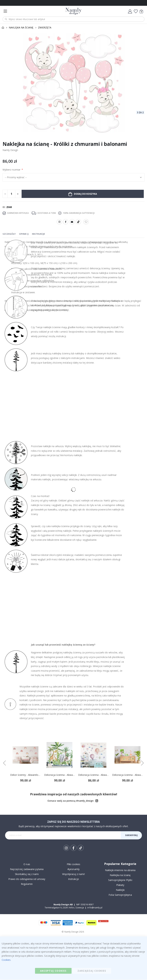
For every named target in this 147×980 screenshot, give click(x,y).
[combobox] (73, 19)
